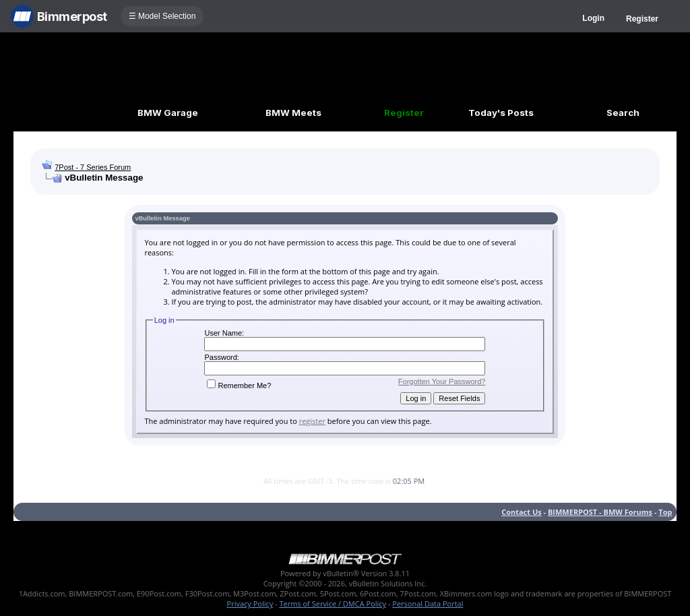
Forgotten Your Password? (442, 381)
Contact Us (522, 512)
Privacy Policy (250, 604)
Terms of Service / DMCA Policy (333, 604)
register (312, 421)
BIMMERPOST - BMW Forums (600, 512)
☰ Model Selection (162, 16)
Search (623, 113)
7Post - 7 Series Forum (93, 167)
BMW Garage (168, 113)
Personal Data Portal (428, 604)
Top (665, 512)
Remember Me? (239, 386)
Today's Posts (501, 113)
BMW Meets (293, 113)
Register (642, 19)
